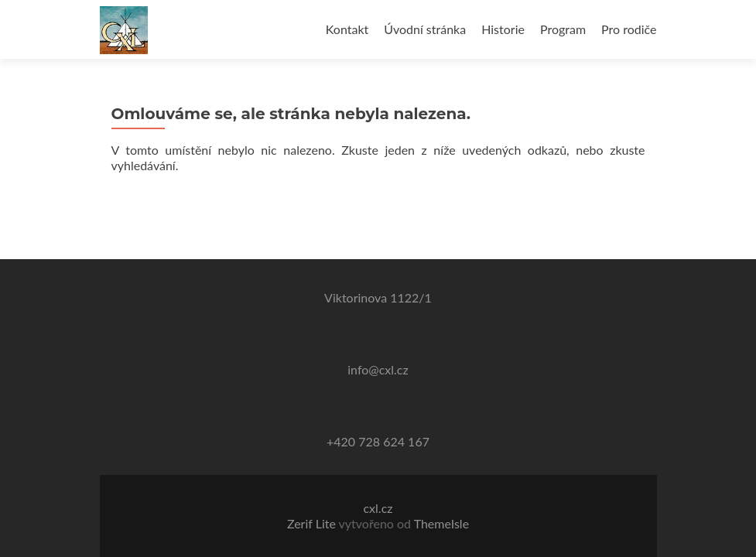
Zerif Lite (313, 523)
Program (563, 29)
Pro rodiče (629, 29)
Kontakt (347, 29)
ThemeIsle (441, 523)
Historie (503, 29)
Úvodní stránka (425, 29)
